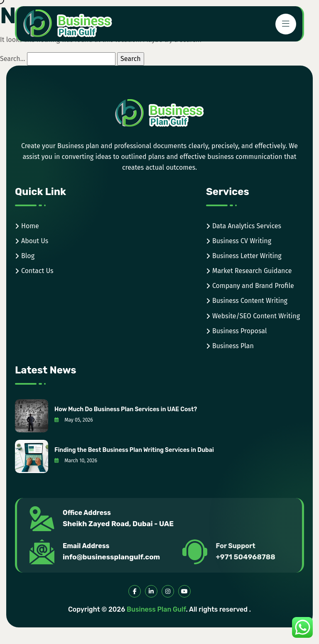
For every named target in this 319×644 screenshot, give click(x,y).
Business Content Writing (250, 301)
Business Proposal (240, 331)
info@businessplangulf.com (111, 557)
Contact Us (37, 271)
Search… (13, 59)
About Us (35, 241)
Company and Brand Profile (253, 286)
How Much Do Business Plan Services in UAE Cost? (126, 409)
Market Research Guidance (252, 271)
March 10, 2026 (76, 461)
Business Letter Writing (247, 256)
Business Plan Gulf (156, 609)
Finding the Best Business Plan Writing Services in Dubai (134, 450)
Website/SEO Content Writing (256, 316)
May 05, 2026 (74, 420)
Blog (28, 256)
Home (30, 226)
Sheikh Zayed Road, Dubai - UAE (118, 524)
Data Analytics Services (247, 226)
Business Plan (233, 346)
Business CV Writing (242, 241)
